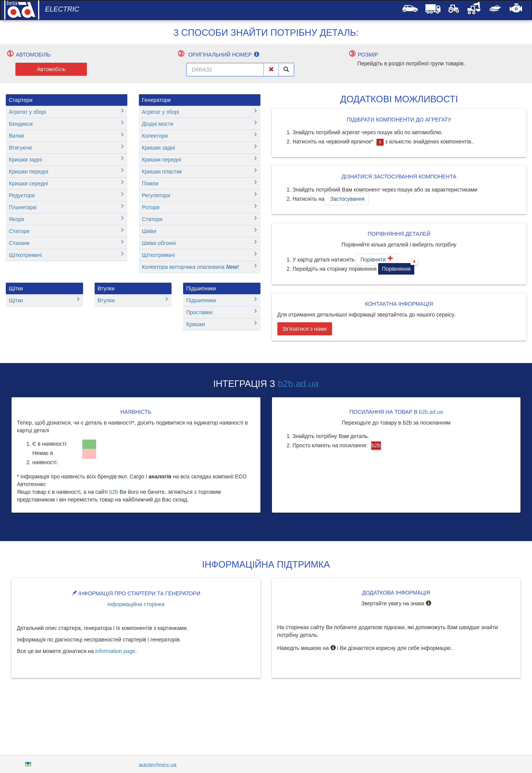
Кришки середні (67, 183)
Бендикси (67, 124)
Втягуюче (67, 147)
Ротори (200, 207)
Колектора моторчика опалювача (200, 267)
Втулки (106, 288)
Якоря (67, 219)
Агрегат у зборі (67, 112)
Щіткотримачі (67, 255)
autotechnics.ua (158, 765)
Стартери (21, 100)
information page (115, 651)
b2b (114, 492)
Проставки (222, 312)
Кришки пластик (200, 171)
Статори (67, 231)
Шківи (200, 231)
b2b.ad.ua (298, 384)
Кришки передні (67, 171)
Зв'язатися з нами (305, 329)
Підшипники (201, 288)
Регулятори (200, 195)
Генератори (156, 100)
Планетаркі (67, 207)
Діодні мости (200, 124)
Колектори (200, 136)
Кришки (222, 324)
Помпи (200, 183)
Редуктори (67, 195)
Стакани (67, 243)
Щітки (16, 288)
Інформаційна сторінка (136, 604)
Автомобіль (51, 69)
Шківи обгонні (200, 243)
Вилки (67, 136)
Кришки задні (67, 159)
